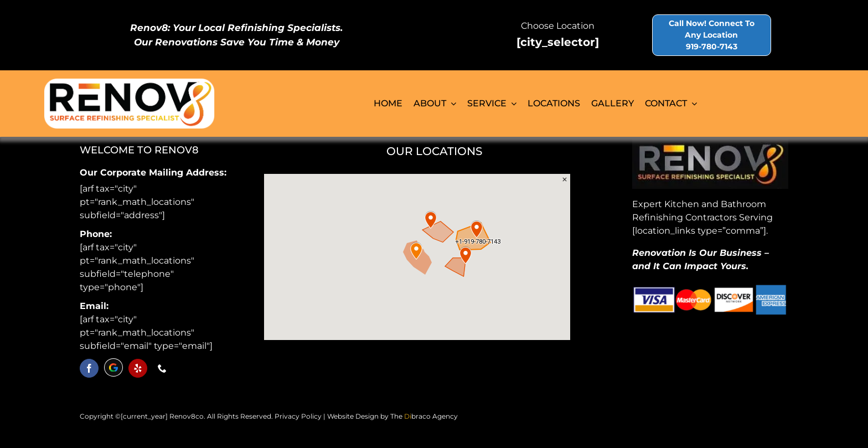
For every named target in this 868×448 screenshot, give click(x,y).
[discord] (113, 367)
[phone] (162, 368)
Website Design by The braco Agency (392, 416)
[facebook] (89, 368)
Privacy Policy (298, 416)
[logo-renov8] (129, 82)
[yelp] (138, 368)
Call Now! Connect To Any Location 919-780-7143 (712, 35)
